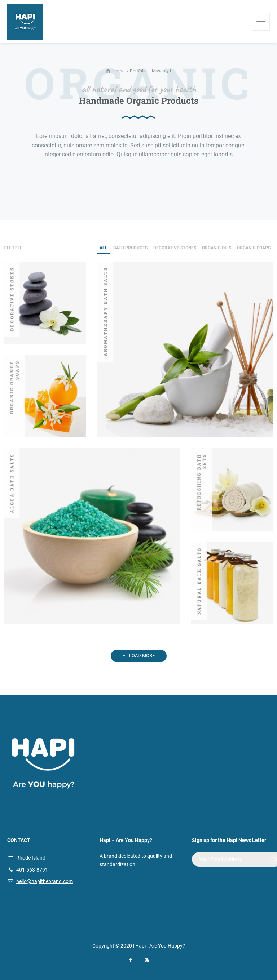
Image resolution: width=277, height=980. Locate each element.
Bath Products (130, 248)
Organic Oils (217, 248)
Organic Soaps (254, 248)
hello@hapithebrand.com (45, 881)
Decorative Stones (175, 248)
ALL (104, 248)
